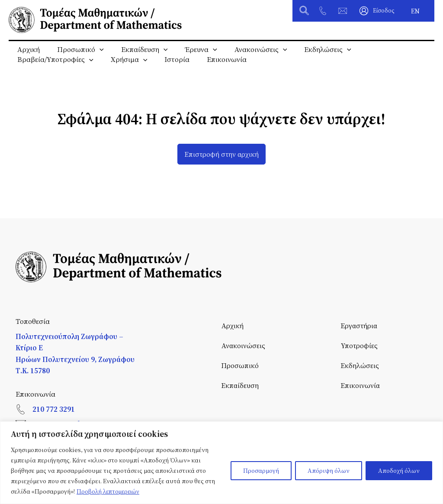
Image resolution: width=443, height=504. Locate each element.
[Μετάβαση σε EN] (415, 11)
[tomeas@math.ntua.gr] (343, 11)
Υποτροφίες (360, 346)
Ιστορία (168, 68)
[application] (94, 50)
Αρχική (27, 50)
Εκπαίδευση (136, 50)
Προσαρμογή (261, 470)
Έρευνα (189, 50)
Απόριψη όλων (329, 470)
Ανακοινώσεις (245, 50)
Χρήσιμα (124, 68)
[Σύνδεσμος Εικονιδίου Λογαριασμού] (377, 11)
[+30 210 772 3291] (323, 11)
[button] (305, 12)
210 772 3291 (54, 409)
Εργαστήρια (360, 326)
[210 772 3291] (21, 409)
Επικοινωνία (215, 68)
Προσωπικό (75, 50)
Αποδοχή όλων (399, 470)
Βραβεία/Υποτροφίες (54, 68)
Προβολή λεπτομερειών (110, 491)
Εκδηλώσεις (309, 50)
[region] (221, 463)
